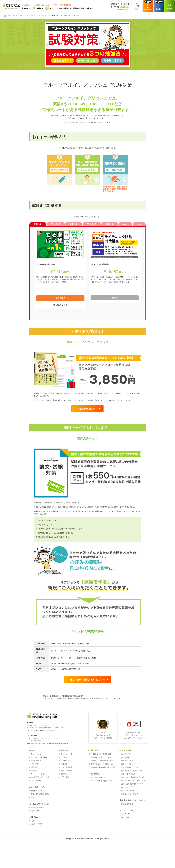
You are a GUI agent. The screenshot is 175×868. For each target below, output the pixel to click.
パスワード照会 (36, 839)
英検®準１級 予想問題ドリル (102, 781)
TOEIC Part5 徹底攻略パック (102, 797)
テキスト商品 (125, 769)
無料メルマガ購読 (37, 810)
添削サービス (65, 769)
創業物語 (76, 8)
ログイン (34, 836)
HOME (32, 769)
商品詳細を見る (60, 308)
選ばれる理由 (36, 778)
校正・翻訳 (65, 794)
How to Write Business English (133, 794)
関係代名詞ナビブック (130, 785)
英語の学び (125, 829)
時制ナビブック (127, 778)
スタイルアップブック (130, 810)
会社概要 (34, 788)
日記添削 (64, 775)
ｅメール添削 (66, 778)
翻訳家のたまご (127, 820)
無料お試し (43, 8)
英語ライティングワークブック (133, 797)
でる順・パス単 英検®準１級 (102, 778)
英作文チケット (67, 772)
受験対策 (64, 791)
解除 (47, 810)
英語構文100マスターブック (132, 788)
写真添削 (64, 781)
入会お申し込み (36, 807)
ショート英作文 (67, 785)
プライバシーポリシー (39, 791)
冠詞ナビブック (127, 772)
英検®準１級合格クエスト (101, 775)
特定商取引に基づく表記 (40, 794)
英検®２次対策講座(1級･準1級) (103, 785)
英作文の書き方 (87, 8)
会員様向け (35, 826)
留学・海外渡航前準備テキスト (133, 800)
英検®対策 (94, 769)
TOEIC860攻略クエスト (100, 794)
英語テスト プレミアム (130, 804)
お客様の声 (67, 8)
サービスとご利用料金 (39, 775)
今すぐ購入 (60, 301)
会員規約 (34, 813)
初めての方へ (29, 8)
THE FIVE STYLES (128, 791)
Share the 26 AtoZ (128, 807)
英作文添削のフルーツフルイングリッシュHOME (25, 16)
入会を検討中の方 (37, 823)
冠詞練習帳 (125, 775)
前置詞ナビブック (128, 781)
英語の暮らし (126, 832)
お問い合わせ (36, 797)
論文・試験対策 (67, 788)
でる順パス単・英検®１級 (101, 772)
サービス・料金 (56, 8)
